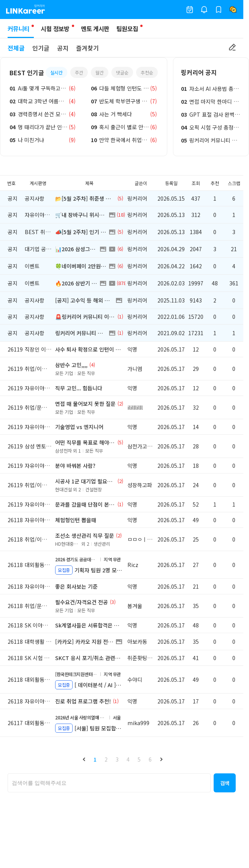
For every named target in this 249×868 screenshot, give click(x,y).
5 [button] (139, 759)
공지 (63, 48)
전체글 (16, 48)
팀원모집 (127, 29)
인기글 (41, 48)
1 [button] (95, 759)
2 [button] (106, 759)
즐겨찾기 (87, 48)
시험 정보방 (55, 29)
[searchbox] (109, 783)
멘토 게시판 (95, 29)
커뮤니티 (21, 31)
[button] (84, 759)
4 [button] (128, 759)
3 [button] (117, 759)
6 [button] (150, 759)
